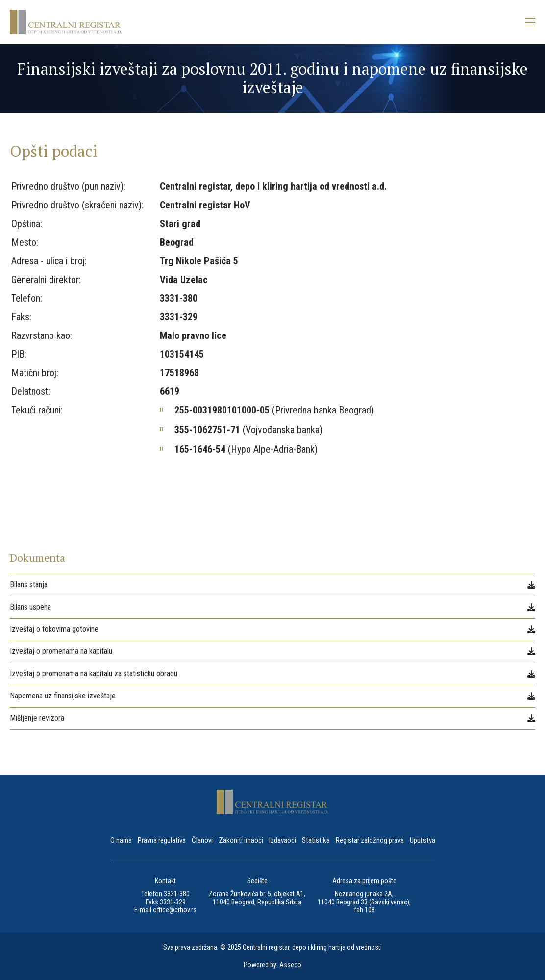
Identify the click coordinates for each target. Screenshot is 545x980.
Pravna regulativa (162, 841)
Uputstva (422, 841)
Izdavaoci (283, 841)
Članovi (202, 841)
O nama (121, 841)
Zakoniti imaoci (241, 841)
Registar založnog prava (370, 841)
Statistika (316, 841)
